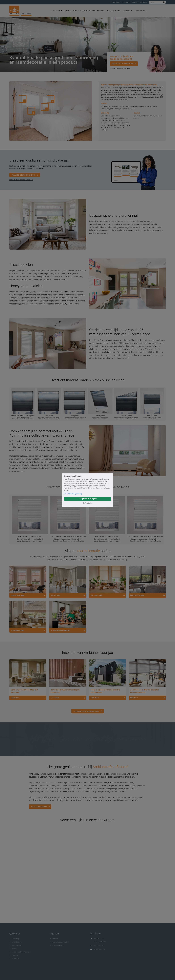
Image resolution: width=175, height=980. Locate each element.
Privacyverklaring (57, 945)
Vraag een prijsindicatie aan (23, 175)
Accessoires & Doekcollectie (20, 952)
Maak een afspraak (39, 807)
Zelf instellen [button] (87, 503)
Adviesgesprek (115, 2)
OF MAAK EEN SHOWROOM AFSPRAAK (21, 180)
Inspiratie (128, 11)
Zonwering (56, 11)
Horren (101, 11)
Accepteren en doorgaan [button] (88, 499)
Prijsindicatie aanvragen (123, 64)
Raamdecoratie (88, 11)
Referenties (141, 11)
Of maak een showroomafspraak (121, 68)
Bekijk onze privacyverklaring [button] (73, 494)
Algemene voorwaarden (59, 942)
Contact (135, 2)
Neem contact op (100, 949)
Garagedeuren (114, 11)
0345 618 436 (99, 945)
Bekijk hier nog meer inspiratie (86, 711)
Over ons (144, 2)
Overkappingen (71, 11)
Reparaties (126, 2)
